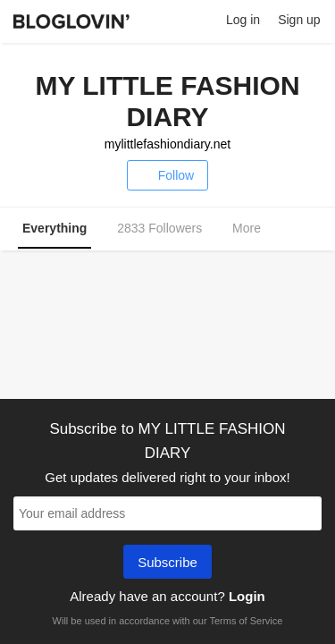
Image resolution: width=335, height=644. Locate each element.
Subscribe (167, 563)
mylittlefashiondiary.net (167, 144)
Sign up (299, 20)
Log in (243, 20)
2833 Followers (159, 228)
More (256, 229)
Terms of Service (246, 621)
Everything (54, 228)
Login (247, 596)
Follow (167, 175)
